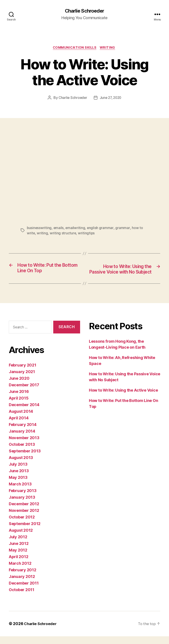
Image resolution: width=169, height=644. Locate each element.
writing (42, 234)
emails (59, 229)
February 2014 (23, 432)
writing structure (63, 234)
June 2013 (19, 479)
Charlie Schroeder (84, 11)
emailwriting (76, 229)
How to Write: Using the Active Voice (123, 398)
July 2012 (18, 545)
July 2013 (18, 472)
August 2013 (21, 465)
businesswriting (39, 229)
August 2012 (21, 538)
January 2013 (22, 505)
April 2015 (19, 406)
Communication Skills (74, 48)
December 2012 (24, 512)
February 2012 (23, 578)
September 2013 (25, 459)
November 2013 (24, 446)
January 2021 (22, 380)
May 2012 (18, 558)
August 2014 (21, 419)
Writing (109, 48)
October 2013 (22, 452)
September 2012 (25, 532)
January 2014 (22, 439)
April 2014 (19, 426)
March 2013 (20, 492)
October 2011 (22, 598)
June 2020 (19, 386)
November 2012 (24, 518)
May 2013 (18, 485)
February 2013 (23, 499)
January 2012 (22, 584)
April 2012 (18, 565)
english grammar (101, 229)
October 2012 (22, 525)
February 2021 (23, 373)
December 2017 (24, 393)
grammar (123, 229)
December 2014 (24, 413)
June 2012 (19, 551)
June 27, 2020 (111, 99)
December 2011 (24, 591)
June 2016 (19, 399)
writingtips (87, 234)
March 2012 (20, 571)
